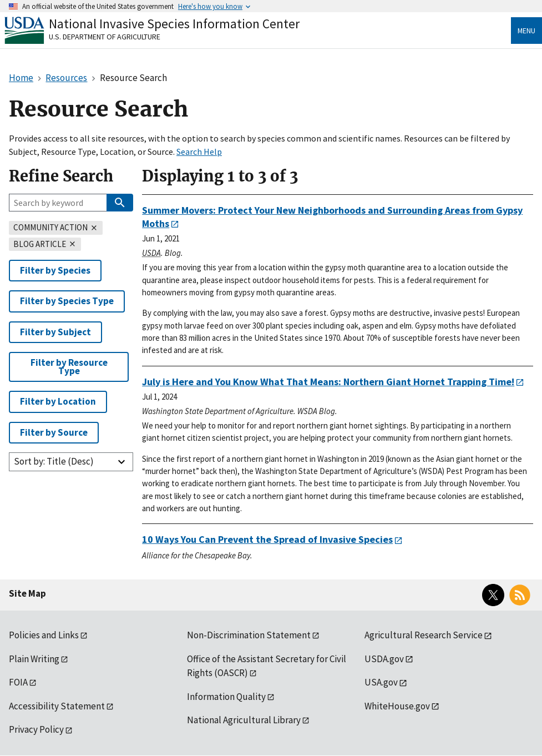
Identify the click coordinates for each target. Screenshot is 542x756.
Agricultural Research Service (424, 635)
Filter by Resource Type (69, 367)
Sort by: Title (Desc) (54, 461)
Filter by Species (55, 270)
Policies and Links (44, 635)
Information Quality (226, 697)
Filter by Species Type (67, 301)
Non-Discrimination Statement (249, 635)
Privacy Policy (36, 729)
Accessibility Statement (57, 706)
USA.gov (381, 682)
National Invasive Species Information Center (174, 24)
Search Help (199, 152)
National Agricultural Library (244, 720)
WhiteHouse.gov (397, 706)
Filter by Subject (55, 332)
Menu (526, 31)
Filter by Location (58, 401)
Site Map (27, 593)
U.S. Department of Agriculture (105, 37)
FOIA (18, 682)
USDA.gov (384, 659)
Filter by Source (54, 432)
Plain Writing (34, 659)
